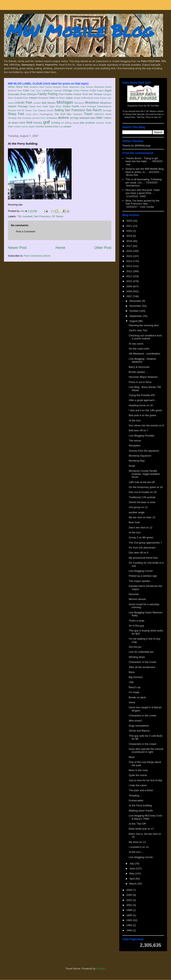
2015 (130, 256)
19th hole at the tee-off (142, 482)
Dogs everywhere (139, 726)
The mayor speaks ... (141, 581)
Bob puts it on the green (142, 415)
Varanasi (27, 118)
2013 (130, 266)
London (37, 103)
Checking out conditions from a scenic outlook (145, 337)
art (71, 118)
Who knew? (135, 721)
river (10, 126)
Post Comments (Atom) (37, 256)
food (29, 122)
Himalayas (43, 98)
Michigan (65, 102)
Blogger (101, 969)
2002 (130, 905)
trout (55, 126)
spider (32, 126)
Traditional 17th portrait (142, 497)
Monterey (79, 103)
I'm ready (134, 692)
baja (76, 118)
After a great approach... (143, 400)
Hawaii (33, 98)
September (136, 316)
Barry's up (134, 687)
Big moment (136, 677)
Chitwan (85, 90)
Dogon (100, 90)
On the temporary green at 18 (146, 487)
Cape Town (36, 91)
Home (61, 248)
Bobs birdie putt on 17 (141, 829)
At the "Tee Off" (137, 824)
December (136, 301)
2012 (130, 271)
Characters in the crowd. (143, 662)
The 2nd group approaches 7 (145, 543)
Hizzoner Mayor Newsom (143, 377)
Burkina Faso (15, 90)
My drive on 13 (137, 842)
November (136, 306)
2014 (130, 261)
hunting (56, 123)
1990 (130, 930)
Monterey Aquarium (140, 456)
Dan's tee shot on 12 (140, 528)
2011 (130, 276)
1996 (130, 915)
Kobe (97, 98)
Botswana (99, 87)
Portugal (92, 106)
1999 (130, 910)
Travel (88, 114)
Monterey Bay (137, 461)
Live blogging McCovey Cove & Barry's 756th (145, 817)
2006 (130, 890)
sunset (48, 126)
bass (93, 118)
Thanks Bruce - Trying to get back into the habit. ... (142, 160)
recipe (108, 123)
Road (132, 466)
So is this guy (136, 626)
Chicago (68, 90)
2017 (130, 246)
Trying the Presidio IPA (142, 395)
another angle (137, 512)
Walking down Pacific (141, 811)
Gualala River (21, 98)
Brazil (108, 87)
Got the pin (135, 647)
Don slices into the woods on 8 (146, 425)
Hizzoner (134, 594)
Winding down (137, 657)
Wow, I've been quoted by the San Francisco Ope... (142, 202)
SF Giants (57, 216)
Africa (11, 87)
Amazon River (61, 87)
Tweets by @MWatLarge (136, 146)
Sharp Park (16, 114)
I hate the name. (138, 785)
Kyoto (103, 98)
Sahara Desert (46, 110)
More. (132, 672)
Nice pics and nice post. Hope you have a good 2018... (143, 191)
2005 (130, 895)
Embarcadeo (136, 800)
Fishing (53, 94)
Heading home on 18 (141, 405)
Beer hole (134, 522)
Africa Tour (22, 87)
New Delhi (42, 106)
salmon (25, 127)
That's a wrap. (137, 621)
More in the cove (138, 770)
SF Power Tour (29, 110)
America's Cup (77, 87)
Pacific (76, 106)
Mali (44, 103)
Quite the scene (138, 775)
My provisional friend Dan (143, 558)
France (77, 94)
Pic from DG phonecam (142, 548)
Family (42, 94)
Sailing (59, 110)
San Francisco (75, 110)
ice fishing (66, 123)
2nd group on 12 (138, 507)
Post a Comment (26, 231)
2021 (130, 226)
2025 (130, 221)
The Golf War (63, 114)
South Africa (32, 114)
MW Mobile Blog (80, 31)
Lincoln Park (23, 103)
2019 (130, 236)
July (132, 864)
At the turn (135, 420)
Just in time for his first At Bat (145, 780)
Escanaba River (17, 94)
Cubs (93, 90)
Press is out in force (140, 382)
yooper (67, 126)
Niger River (55, 106)
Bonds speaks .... (139, 372)
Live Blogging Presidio (141, 436)
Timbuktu (78, 114)
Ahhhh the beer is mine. (142, 502)
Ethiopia (32, 94)
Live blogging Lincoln (141, 571)
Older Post (103, 248)
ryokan (17, 126)
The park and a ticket (141, 790)
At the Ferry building (140, 805)
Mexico (51, 103)
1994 (130, 925)
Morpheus (92, 103)
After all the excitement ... (143, 667)
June (133, 868)
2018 (130, 241)
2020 (130, 231)
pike (82, 123)
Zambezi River (39, 118)
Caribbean (47, 90)
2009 (130, 286)
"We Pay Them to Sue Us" (149, 117)
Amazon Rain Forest (41, 87)
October (134, 311)
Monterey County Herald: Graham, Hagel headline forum (144, 474)
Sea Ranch (94, 110)
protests (90, 123)
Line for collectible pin (141, 652)
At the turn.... (136, 852)
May (132, 873)
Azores (89, 87)
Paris (83, 106)
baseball (84, 118)
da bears (13, 123)
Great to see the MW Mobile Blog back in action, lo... (144, 170)
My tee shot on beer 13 (142, 517)
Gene (132, 702)
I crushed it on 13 (139, 847)
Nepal (32, 106)
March (133, 884)
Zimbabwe (52, 118)
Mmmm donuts (137, 599)
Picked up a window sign (143, 576)
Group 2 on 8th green (141, 537)
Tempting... (135, 795)
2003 (130, 900)
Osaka (67, 106)
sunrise (40, 126)
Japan (69, 98)
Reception (135, 446)
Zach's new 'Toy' (138, 330)
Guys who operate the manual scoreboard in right (146, 751)
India (52, 98)
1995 (130, 920)
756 (19, 216)
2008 (130, 291)
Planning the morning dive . (144, 325)
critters (107, 118)
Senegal (107, 110)
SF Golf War (153, 106)
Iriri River (60, 98)
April (132, 879)
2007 (130, 296)
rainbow (100, 123)
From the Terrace (92, 94)
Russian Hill (14, 110)
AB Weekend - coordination (144, 354)
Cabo (26, 90)
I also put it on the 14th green (145, 410)
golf (47, 122)
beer (100, 118)
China (76, 90)
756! (131, 682)
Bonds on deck (137, 697)
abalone (63, 118)
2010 (130, 281)
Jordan (77, 98)
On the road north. (139, 349)
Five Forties (66, 94)
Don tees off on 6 (138, 553)
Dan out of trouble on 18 (143, 492)
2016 (130, 251)
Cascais (58, 90)
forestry (38, 123)
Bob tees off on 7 (138, 430)
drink (22, 123)
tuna (61, 127)
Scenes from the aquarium (144, 451)
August (134, 321)
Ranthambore (104, 106)
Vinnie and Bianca (139, 731)
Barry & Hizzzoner (139, 367)
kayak (76, 123)
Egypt (108, 90)
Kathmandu (87, 98)
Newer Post (17, 248)
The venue (135, 441)
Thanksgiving (46, 114)
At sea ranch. (136, 344)
